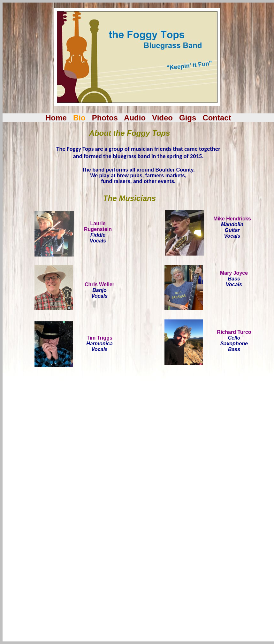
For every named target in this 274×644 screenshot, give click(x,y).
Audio (135, 118)
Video (162, 118)
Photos (105, 118)
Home (56, 118)
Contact (217, 118)
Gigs (188, 118)
